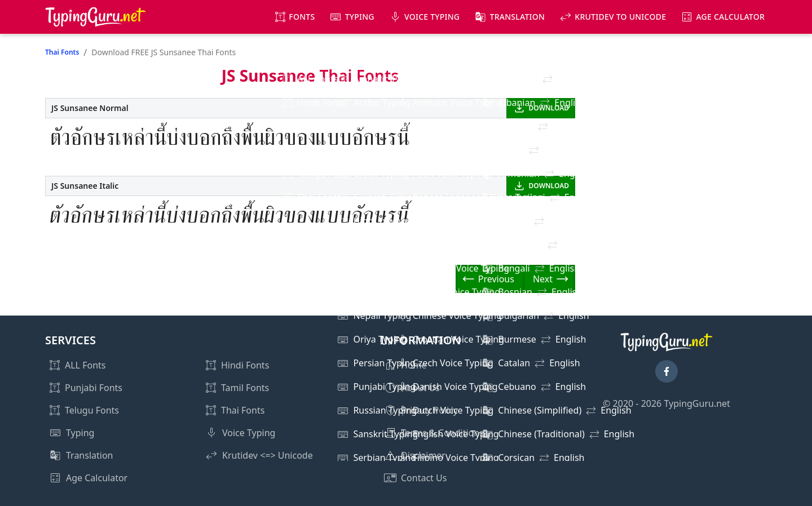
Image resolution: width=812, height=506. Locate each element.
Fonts (302, 17)
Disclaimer (423, 455)
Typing (360, 17)
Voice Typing (432, 17)
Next (543, 279)
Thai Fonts (62, 52)
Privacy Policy (429, 410)
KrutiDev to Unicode (620, 17)
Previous (496, 279)
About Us (420, 388)
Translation (518, 17)
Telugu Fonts (92, 410)
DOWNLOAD (549, 108)
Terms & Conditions (442, 433)
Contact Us (424, 478)
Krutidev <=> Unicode (268, 455)
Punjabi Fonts (94, 388)
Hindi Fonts (245, 365)
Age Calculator (730, 17)
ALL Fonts (85, 365)
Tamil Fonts (245, 388)
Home (414, 365)
